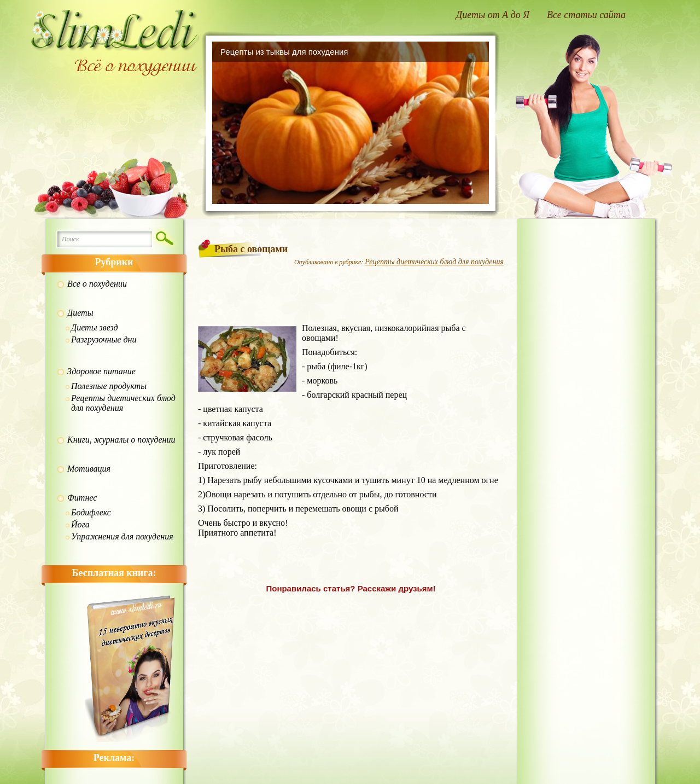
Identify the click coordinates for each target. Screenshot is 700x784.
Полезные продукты (109, 386)
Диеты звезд (95, 327)
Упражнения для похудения (122, 536)
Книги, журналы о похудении (121, 440)
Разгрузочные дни (104, 339)
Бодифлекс (91, 512)
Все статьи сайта (586, 15)
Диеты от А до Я (493, 15)
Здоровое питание (101, 371)
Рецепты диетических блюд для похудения (123, 403)
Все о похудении (97, 284)
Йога (80, 524)
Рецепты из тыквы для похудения (284, 52)
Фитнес (82, 498)
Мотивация (89, 469)
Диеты (80, 313)
